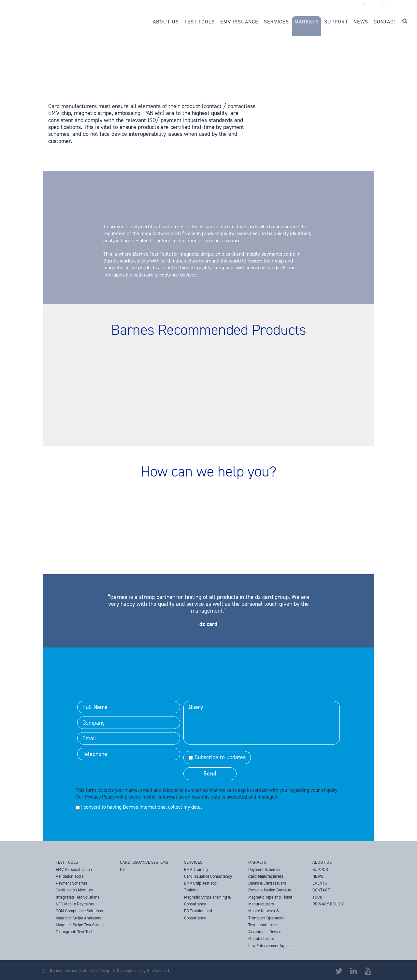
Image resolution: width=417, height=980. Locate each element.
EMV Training (196, 869)
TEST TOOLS (67, 862)
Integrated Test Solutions (78, 897)
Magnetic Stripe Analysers (79, 918)
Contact (385, 22)
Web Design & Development (115, 971)
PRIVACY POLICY (328, 904)
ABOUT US (322, 862)
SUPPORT (321, 869)
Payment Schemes (264, 869)
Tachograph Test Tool (74, 932)
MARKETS (257, 862)
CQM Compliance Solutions (79, 911)
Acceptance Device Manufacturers (265, 935)
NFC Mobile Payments (75, 904)
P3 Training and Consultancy (198, 914)
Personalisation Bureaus (270, 890)
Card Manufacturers (266, 876)
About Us (166, 22)
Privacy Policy (100, 797)
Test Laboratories (263, 925)
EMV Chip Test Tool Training (201, 887)
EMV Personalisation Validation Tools (74, 873)
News (361, 22)
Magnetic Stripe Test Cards (79, 925)
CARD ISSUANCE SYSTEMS (144, 862)
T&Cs (317, 897)
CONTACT (321, 890)
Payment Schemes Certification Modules (74, 887)
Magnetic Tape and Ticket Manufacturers (270, 901)
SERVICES (193, 862)
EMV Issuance (239, 22)
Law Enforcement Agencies (272, 946)
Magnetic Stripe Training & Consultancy (207, 901)
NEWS (318, 876)
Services (276, 22)
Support (336, 22)
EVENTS (320, 883)
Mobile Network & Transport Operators (266, 914)
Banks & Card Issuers (267, 883)
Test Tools (200, 22)
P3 (122, 869)
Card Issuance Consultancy (208, 876)
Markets (307, 22)
